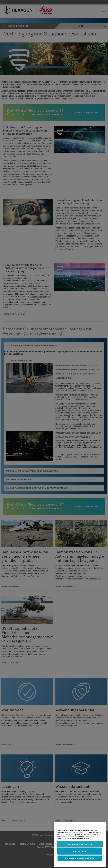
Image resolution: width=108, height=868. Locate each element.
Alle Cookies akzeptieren (80, 844)
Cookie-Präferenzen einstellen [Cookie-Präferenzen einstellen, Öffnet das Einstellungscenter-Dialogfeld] (80, 858)
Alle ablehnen (80, 851)
